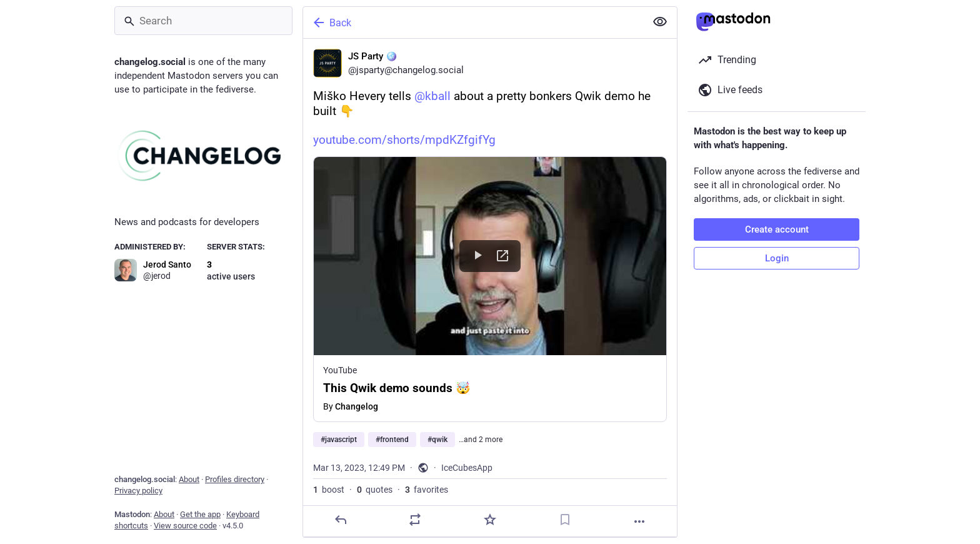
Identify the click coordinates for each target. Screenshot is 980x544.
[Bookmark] (565, 520)
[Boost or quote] (415, 520)
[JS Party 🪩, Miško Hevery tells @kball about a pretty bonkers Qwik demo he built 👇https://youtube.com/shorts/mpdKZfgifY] (490, 288)
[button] (490, 289)
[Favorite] (490, 520)
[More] (639, 521)
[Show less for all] (660, 22)
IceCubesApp (467, 468)
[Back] (473, 23)
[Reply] (341, 520)
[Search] (203, 21)
